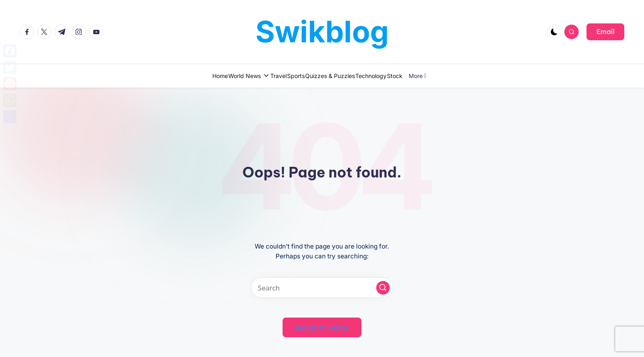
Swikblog (322, 31)
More (456, 76)
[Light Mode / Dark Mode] (554, 32)
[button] (605, 32)
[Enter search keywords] (322, 288)
